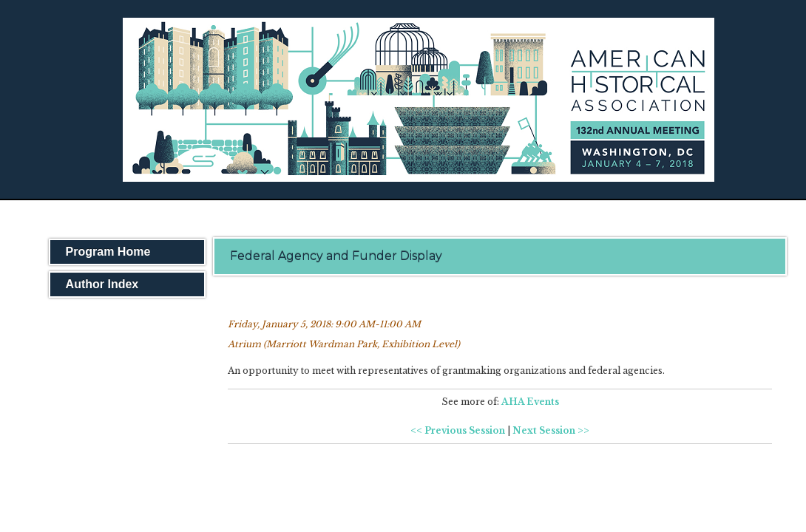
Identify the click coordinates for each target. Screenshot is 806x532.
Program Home (108, 252)
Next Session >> (551, 430)
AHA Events (530, 402)
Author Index (102, 284)
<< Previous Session (458, 430)
